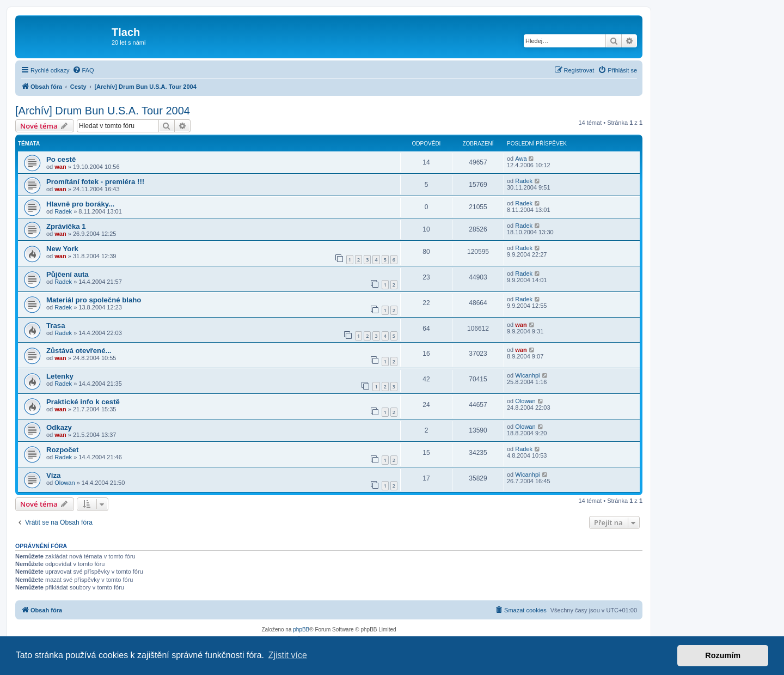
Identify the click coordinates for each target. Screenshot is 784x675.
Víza (53, 475)
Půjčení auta (68, 274)
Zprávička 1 (66, 226)
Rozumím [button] (723, 655)
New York (62, 249)
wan (60, 167)
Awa (521, 159)
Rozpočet (62, 450)
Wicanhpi (527, 375)
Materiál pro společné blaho (94, 300)
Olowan (525, 401)
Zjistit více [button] (288, 655)
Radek (524, 181)
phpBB (301, 630)
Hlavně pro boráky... (80, 204)
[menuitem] (83, 70)
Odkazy (59, 427)
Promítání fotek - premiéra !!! (95, 182)
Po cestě (61, 159)
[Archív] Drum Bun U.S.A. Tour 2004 (103, 111)
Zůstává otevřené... (79, 351)
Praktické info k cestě (83, 402)
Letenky (60, 376)
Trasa (56, 326)
